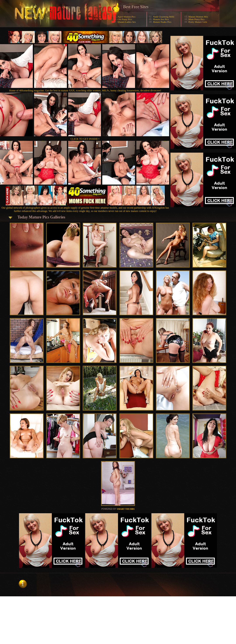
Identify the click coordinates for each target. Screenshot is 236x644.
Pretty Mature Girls (198, 22)
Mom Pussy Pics (196, 19)
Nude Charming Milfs (164, 17)
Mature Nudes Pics (162, 22)
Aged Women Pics (126, 17)
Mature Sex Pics (161, 19)
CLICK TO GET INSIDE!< (85, 139)
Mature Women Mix (198, 17)
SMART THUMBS (126, 509)
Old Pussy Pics (125, 19)
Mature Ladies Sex (127, 22)
